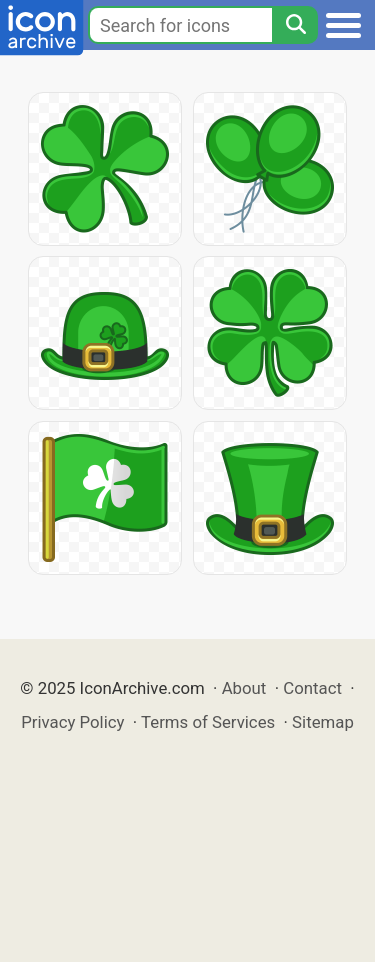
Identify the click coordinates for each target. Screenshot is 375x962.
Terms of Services (208, 722)
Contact (312, 688)
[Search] (295, 25)
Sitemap (323, 722)
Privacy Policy (72, 722)
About (244, 688)
